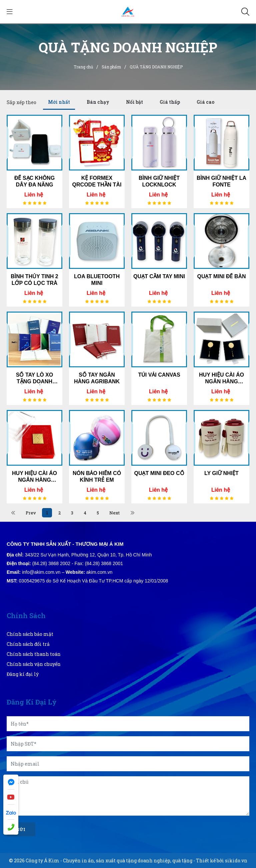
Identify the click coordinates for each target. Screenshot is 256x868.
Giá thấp (170, 102)
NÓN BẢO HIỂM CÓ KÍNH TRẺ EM (97, 477)
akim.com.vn (99, 572)
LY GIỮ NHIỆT (221, 473)
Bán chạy (98, 102)
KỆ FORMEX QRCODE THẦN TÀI (97, 181)
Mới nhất (59, 102)
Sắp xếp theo (21, 102)
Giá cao (205, 102)
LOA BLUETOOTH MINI (97, 280)
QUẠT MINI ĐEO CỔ (159, 473)
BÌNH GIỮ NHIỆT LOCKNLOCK (159, 181)
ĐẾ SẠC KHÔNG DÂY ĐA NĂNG (34, 181)
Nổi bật (134, 102)
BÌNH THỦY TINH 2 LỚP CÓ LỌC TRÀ (34, 280)
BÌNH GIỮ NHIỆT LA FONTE (221, 181)
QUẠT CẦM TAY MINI (159, 276)
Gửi (21, 829)
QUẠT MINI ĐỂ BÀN (221, 276)
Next (117, 513)
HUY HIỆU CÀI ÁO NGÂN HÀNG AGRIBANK (34, 477)
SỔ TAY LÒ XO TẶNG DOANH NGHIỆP (34, 378)
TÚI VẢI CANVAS (159, 375)
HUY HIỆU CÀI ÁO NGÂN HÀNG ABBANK (221, 378)
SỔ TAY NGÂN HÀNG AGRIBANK (97, 378)
